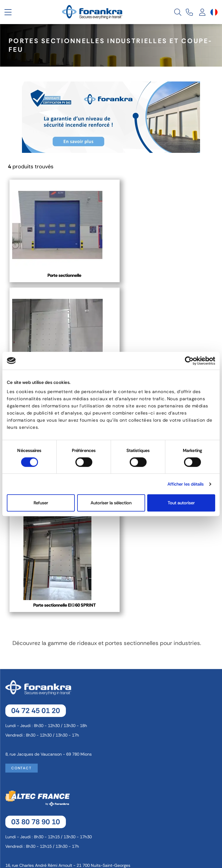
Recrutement (112, 820)
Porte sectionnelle (60, 275)
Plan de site (112, 831)
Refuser (41, 503)
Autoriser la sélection (111, 503)
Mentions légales (112, 787)
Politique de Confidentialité (112, 809)
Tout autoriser (181, 503)
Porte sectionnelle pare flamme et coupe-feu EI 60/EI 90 (162, 278)
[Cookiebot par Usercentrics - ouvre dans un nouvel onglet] (189, 361)
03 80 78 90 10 (36, 606)
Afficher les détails (186, 484)
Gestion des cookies (112, 798)
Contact (22, 552)
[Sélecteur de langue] (214, 12)
